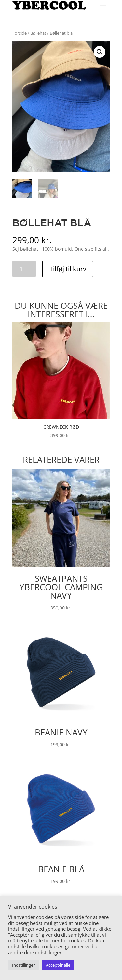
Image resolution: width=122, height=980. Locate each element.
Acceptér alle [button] (58, 965)
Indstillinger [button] (23, 965)
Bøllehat (38, 33)
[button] (100, 52)
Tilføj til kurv (68, 269)
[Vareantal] (24, 269)
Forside (20, 33)
